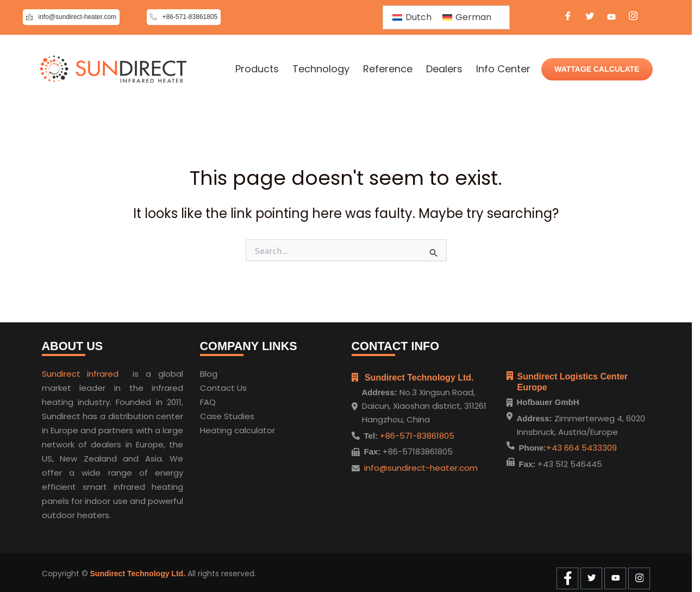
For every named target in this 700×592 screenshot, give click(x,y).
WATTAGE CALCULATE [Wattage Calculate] (597, 69)
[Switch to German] (467, 17)
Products (257, 69)
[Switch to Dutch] (412, 17)
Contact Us (223, 386)
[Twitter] (590, 17)
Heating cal (223, 428)
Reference (388, 69)
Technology (321, 69)
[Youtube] (611, 17)
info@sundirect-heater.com (421, 465)
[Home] (113, 69)
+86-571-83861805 (416, 433)
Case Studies (227, 414)
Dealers (444, 69)
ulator (263, 428)
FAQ (208, 400)
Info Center (503, 69)
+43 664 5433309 (582, 448)
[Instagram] (633, 17)
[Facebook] (568, 17)
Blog (209, 372)
